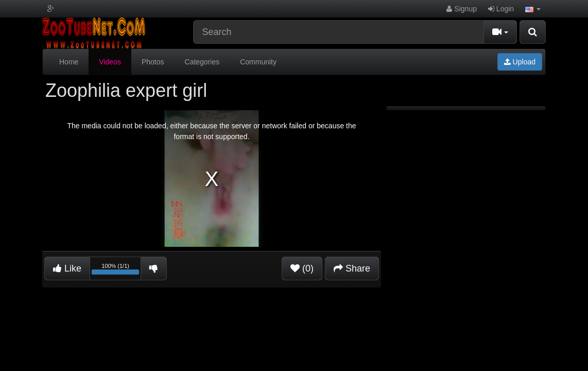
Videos (110, 62)
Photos (153, 62)
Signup (461, 9)
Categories (202, 62)
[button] (533, 9)
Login (501, 9)
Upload (520, 62)
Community (258, 62)
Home (69, 62)
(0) (302, 268)
